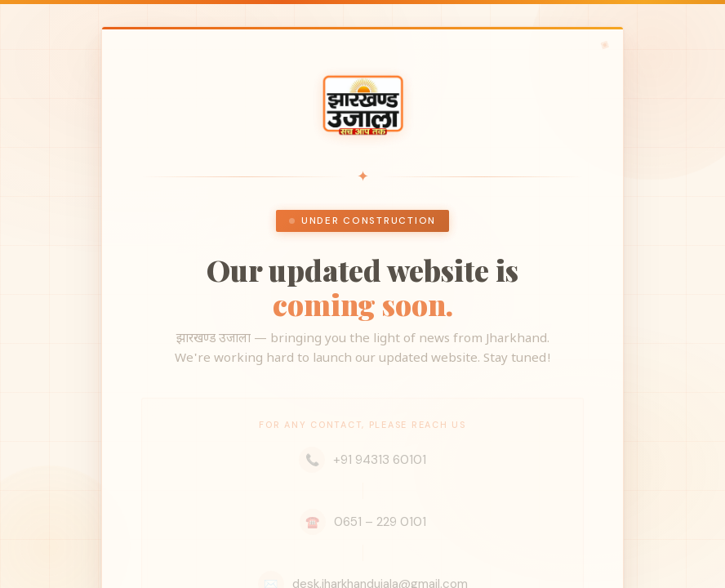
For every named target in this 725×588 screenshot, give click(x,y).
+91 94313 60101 (362, 460)
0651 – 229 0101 (363, 522)
